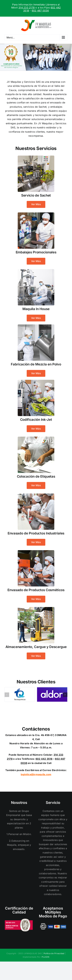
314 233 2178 (27, 8)
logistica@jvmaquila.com (36, 774)
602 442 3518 (44, 759)
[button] (7, 695)
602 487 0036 (40, 11)
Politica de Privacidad (54, 953)
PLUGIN (45, 957)
